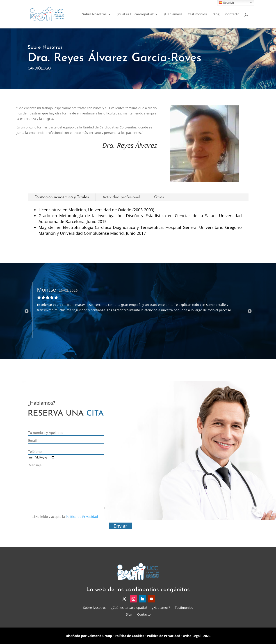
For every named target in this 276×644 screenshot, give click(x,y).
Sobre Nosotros (94, 14)
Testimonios (197, 14)
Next (250, 311)
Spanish (226, 3)
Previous (27, 311)
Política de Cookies (129, 636)
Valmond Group (99, 636)
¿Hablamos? (173, 14)
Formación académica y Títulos (62, 197)
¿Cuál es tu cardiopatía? (135, 14)
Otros (159, 197)
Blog (216, 14)
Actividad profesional (121, 197)
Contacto (232, 14)
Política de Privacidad (82, 517)
